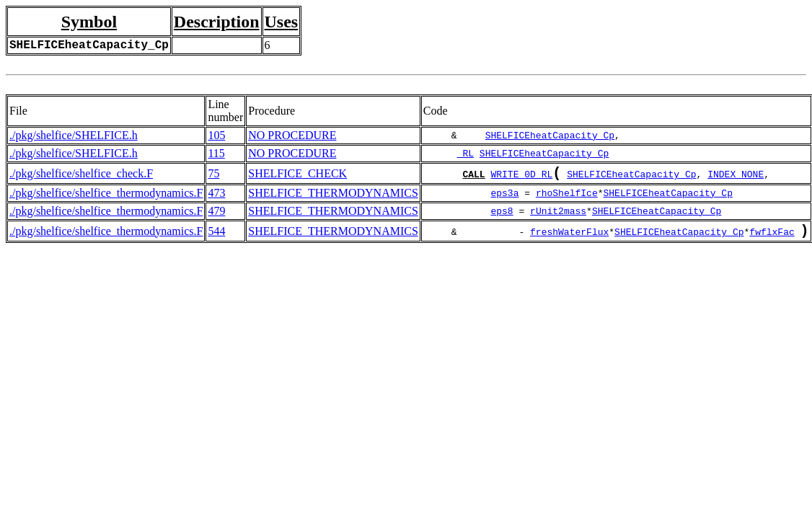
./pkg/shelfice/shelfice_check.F (81, 175)
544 (216, 235)
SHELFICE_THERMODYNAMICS (333, 196)
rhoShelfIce (567, 196)
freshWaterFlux (569, 237)
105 (216, 135)
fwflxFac (772, 237)
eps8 (502, 214)
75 (213, 175)
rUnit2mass (558, 214)
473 (216, 196)
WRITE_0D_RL (521, 177)
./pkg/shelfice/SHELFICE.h (74, 135)
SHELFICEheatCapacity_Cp (550, 136)
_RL (465, 154)
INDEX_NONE (736, 177)
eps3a (504, 196)
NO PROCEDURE (292, 135)
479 (216, 214)
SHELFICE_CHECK (297, 175)
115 (216, 153)
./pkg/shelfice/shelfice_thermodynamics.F (106, 196)
